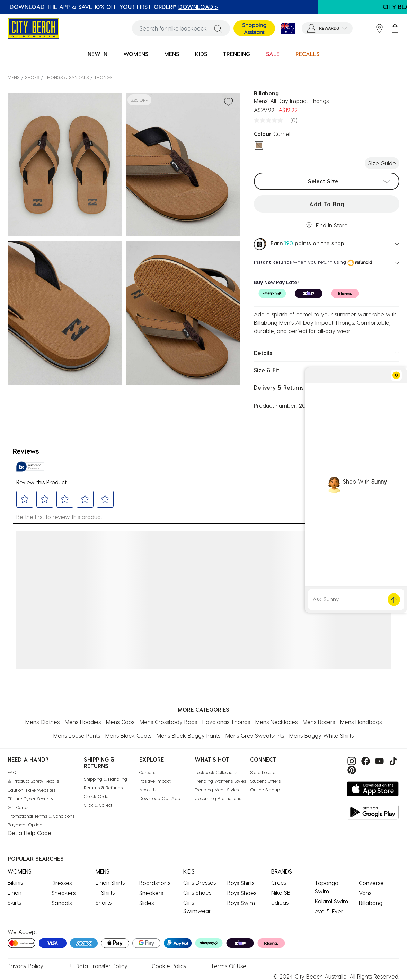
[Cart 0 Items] (395, 28)
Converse (371, 883)
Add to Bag (327, 204)
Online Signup (265, 790)
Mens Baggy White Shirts (321, 735)
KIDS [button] (201, 54)
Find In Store (327, 225)
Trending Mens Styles (217, 790)
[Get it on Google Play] (373, 812)
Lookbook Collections (216, 772)
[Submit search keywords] (218, 28)
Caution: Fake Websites (32, 790)
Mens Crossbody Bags (168, 722)
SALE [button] (273, 54)
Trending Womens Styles (220, 781)
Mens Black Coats (128, 735)
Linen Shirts (110, 882)
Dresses (62, 883)
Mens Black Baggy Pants (188, 735)
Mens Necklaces (276, 722)
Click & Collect (98, 805)
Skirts (14, 903)
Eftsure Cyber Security (30, 799)
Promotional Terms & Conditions (41, 816)
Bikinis (15, 882)
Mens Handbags (361, 722)
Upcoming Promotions (218, 798)
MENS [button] (172, 54)
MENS (14, 77)
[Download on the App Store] (373, 789)
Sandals (62, 903)
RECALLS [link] (307, 54)
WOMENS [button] (136, 54)
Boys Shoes (242, 893)
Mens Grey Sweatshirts (255, 735)
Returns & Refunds (103, 787)
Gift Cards (18, 807)
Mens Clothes (42, 722)
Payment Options (26, 825)
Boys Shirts (241, 883)
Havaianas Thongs (226, 722)
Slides (147, 903)
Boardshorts (155, 883)
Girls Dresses (200, 882)
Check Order (97, 796)
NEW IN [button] (98, 54)
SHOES (32, 77)
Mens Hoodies (83, 722)
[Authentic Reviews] (30, 467)
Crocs (279, 882)
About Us (149, 790)
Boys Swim (241, 903)
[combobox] (181, 28)
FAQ (12, 772)
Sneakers (64, 893)
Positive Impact (155, 781)
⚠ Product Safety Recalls (33, 781)
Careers (147, 772)
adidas (280, 903)
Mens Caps (120, 722)
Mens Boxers (319, 722)
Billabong (371, 903)
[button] (327, 28)
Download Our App (160, 798)
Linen (15, 892)
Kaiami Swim (331, 901)
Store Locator (264, 772)
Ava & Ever (329, 911)
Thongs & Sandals (67, 77)
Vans (365, 893)
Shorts (104, 903)
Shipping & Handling (105, 779)
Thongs (103, 77)
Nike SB (281, 892)
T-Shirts (105, 892)
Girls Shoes (197, 892)
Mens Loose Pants (77, 735)
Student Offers (265, 781)
